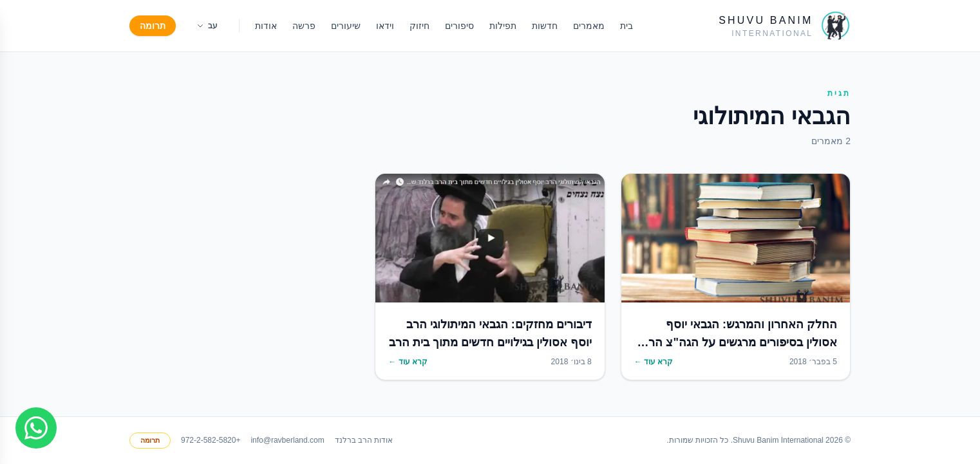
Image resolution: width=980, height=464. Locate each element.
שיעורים (346, 26)
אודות (266, 26)
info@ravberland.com (287, 440)
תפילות (503, 26)
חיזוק (419, 26)
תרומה (153, 26)
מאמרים (589, 26)
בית (627, 26)
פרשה (304, 26)
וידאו (385, 26)
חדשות (545, 26)
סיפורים (459, 26)
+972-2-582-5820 (211, 440)
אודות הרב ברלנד (364, 440)
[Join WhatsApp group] (36, 428)
